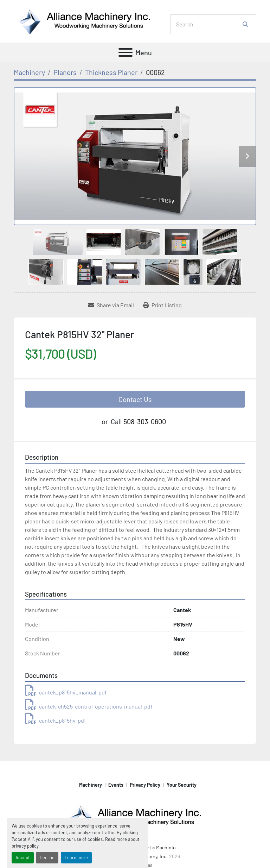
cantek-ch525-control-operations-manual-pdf (89, 706)
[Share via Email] (111, 305)
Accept (23, 857)
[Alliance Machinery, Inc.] (135, 817)
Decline (47, 857)
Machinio (166, 847)
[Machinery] (29, 72)
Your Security (182, 785)
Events (116, 785)
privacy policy (25, 846)
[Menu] (126, 52)
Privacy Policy (145, 785)
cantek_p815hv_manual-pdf (66, 692)
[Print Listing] (162, 305)
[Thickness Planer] (111, 72)
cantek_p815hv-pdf (56, 720)
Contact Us (135, 399)
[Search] (208, 24)
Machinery (91, 785)
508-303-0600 (145, 421)
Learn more (76, 857)
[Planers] (65, 72)
